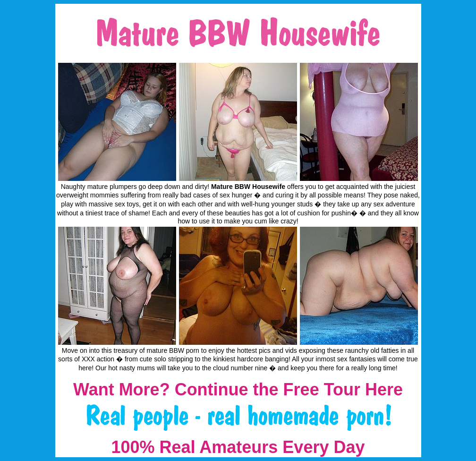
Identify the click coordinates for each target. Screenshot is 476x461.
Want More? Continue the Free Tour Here (238, 389)
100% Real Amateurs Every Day (238, 447)
